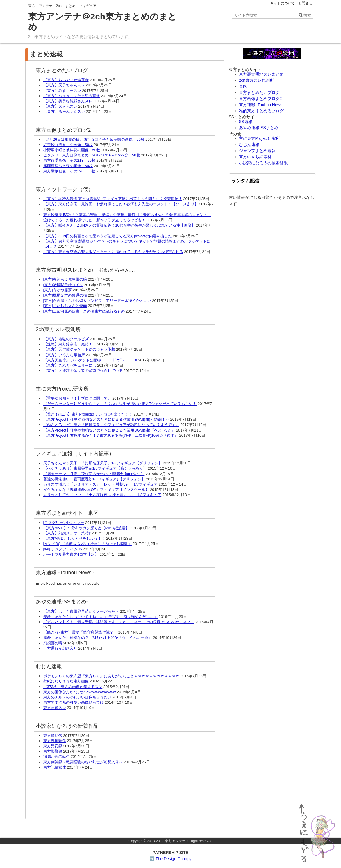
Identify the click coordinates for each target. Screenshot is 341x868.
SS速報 (246, 122)
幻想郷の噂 (53, 643)
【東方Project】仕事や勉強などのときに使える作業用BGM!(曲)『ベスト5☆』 (109, 430)
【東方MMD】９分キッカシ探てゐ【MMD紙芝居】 (86, 528)
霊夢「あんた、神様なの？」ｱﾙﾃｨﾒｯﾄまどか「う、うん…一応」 (98, 638)
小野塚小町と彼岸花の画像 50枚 (72, 150)
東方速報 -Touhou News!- (262, 105)
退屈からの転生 (57, 756)
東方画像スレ (55, 708)
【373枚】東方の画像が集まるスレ (73, 687)
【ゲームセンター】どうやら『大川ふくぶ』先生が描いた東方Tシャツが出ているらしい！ (120, 404)
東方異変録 (53, 746)
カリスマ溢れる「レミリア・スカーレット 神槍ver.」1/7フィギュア (101, 484)
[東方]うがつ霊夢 (58, 290)
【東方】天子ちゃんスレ (64, 85)
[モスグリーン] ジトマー (64, 523)
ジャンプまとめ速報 (257, 151)
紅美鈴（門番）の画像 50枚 (68, 145)
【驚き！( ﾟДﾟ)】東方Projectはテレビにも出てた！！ (88, 414)
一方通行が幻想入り (60, 648)
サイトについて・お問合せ (291, 3)
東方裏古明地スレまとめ (261, 74)
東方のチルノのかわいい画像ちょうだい (77, 697)
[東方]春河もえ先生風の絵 (65, 279)
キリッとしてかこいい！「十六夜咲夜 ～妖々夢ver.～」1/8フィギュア (102, 495)
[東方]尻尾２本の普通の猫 (65, 295)
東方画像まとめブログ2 (260, 99)
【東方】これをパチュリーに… (70, 365)
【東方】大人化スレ (60, 106)
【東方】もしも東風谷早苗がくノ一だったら (81, 611)
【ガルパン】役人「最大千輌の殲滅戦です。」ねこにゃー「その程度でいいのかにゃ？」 (119, 622)
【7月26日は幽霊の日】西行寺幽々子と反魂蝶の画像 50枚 (94, 139)
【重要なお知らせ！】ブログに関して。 (77, 398)
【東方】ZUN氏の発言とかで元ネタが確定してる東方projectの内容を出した (108, 236)
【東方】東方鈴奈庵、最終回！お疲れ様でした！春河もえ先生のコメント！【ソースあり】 (121, 204)
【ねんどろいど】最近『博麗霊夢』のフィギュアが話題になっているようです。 (111, 425)
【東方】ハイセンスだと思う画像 (72, 96)
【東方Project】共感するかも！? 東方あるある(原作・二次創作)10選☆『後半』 (111, 435)
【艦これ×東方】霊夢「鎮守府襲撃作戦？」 (80, 632)
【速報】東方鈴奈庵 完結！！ (70, 344)
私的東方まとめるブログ (261, 111)
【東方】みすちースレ (62, 91)
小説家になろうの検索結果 (263, 163)
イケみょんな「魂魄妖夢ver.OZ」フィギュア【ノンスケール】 (96, 490)
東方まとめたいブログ (259, 92)
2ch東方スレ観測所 (257, 80)
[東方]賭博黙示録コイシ (63, 285)
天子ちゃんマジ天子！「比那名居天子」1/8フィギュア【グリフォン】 (103, 463)
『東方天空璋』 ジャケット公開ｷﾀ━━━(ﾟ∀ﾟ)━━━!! (90, 360)
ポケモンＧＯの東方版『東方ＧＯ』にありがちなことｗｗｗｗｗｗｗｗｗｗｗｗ (111, 676)
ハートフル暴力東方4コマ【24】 (71, 554)
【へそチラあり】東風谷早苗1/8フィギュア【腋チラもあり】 (95, 468)
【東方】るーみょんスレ (64, 112)
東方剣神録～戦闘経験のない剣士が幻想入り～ (83, 762)
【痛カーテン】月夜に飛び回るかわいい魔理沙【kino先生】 (94, 474)
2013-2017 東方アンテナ (166, 841)
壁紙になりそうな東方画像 (66, 681)
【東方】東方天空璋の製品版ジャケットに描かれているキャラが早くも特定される (113, 252)
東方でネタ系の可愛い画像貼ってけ (74, 702)
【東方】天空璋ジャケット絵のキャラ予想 (79, 349)
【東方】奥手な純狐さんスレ (68, 101)
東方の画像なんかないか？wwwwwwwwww (80, 692)
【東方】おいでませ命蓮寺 (66, 80)
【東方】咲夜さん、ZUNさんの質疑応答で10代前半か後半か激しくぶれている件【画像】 (119, 225)
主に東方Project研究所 (260, 138)
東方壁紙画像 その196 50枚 (69, 171)
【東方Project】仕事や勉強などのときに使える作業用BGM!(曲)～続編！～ (106, 419)
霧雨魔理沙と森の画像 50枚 (68, 166)
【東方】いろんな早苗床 (64, 355)
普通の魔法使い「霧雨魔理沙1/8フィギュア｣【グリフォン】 (94, 479)
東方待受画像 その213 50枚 (69, 160)
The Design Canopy (174, 859)
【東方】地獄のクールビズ (66, 339)
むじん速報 (249, 145)
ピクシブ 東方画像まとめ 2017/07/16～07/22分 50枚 (92, 155)
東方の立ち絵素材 (255, 157)
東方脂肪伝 (53, 736)
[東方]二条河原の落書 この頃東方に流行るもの (84, 311)
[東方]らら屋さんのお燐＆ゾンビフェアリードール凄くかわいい (97, 301)
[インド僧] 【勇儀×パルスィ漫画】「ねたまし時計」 (88, 544)
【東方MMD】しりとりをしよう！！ (74, 538)
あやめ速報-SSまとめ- (259, 128)
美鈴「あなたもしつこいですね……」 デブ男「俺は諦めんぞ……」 (101, 617)
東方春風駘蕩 (55, 741)
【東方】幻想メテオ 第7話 (67, 533)
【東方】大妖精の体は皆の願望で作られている (83, 371)
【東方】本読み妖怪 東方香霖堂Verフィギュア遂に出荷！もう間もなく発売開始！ (113, 199)
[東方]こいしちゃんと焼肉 (65, 306)
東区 (243, 86)
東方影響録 (53, 751)
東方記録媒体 (55, 767)
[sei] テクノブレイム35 (63, 549)
